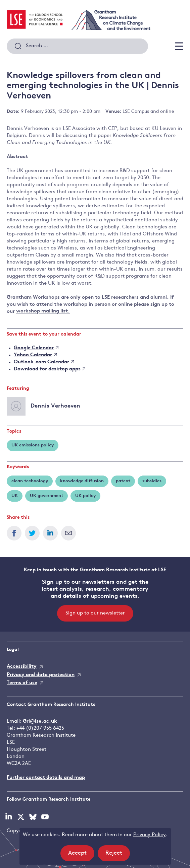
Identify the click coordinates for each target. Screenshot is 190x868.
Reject (118, 855)
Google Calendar (36, 348)
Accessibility (22, 667)
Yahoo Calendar (35, 355)
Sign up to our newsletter (95, 613)
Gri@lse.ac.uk (40, 721)
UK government (46, 496)
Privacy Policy (150, 835)
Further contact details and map (46, 778)
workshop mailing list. (43, 312)
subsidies (152, 481)
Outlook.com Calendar (44, 362)
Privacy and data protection (41, 675)
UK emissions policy (33, 445)
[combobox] (77, 46)
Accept (81, 855)
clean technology (30, 481)
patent (123, 481)
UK (15, 496)
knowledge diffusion (82, 481)
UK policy (85, 496)
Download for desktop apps (50, 369)
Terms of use (22, 683)
